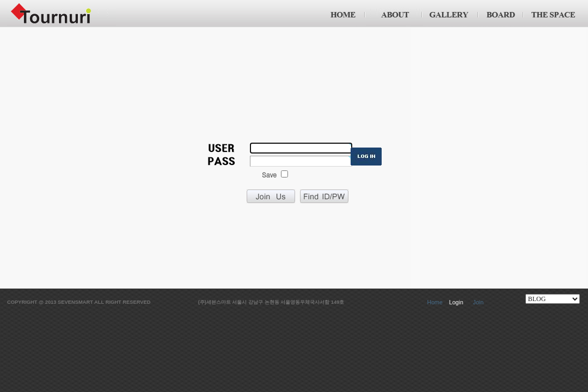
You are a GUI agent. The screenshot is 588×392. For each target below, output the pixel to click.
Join (479, 302)
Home (434, 302)
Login (456, 302)
